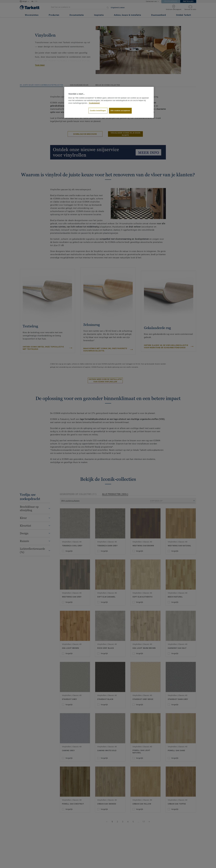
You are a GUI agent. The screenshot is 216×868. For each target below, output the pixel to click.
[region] (109, 102)
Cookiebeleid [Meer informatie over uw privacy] (94, 103)
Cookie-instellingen (98, 111)
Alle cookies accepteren (120, 111)
